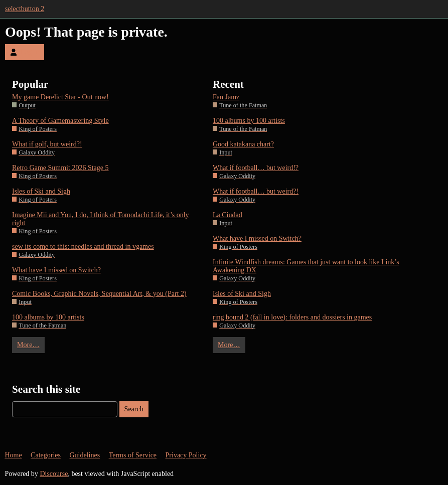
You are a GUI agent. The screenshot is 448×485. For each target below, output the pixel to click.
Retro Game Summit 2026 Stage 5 (60, 168)
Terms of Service (133, 455)
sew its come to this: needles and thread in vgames (83, 247)
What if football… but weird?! (256, 191)
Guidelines (85, 455)
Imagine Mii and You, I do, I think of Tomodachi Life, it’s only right (101, 219)
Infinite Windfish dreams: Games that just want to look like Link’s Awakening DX (306, 266)
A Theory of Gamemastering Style (60, 121)
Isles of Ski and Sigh (41, 191)
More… (28, 345)
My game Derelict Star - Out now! (60, 97)
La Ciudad (228, 215)
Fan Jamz (226, 97)
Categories (46, 455)
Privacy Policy (186, 455)
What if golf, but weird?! (47, 144)
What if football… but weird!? (256, 168)
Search (134, 409)
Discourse (54, 474)
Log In (25, 52)
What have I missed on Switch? (56, 270)
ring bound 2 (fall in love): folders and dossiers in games (292, 317)
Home (13, 455)
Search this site (46, 389)
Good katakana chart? (243, 144)
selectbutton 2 (25, 9)
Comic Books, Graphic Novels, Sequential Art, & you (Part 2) (99, 294)
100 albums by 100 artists (48, 317)
